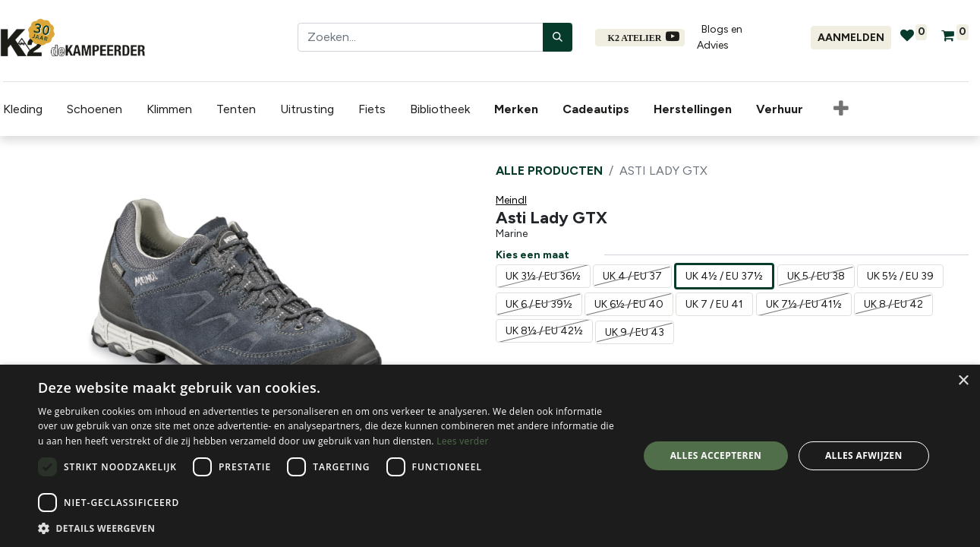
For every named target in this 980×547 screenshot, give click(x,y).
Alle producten (549, 171)
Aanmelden (851, 38)
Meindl (511, 200)
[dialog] (490, 456)
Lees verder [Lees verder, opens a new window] (463, 441)
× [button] (963, 381)
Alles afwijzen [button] (864, 455)
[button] (838, 109)
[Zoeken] (558, 37)
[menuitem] (516, 109)
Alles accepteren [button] (716, 455)
